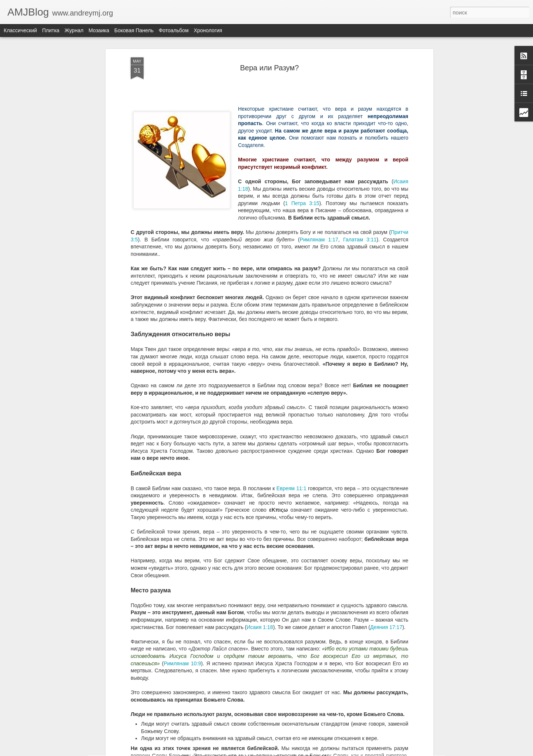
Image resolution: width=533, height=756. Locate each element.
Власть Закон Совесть (223, 664)
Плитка (51, 30)
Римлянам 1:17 (319, 63)
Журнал (74, 30)
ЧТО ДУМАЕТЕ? (215, 748)
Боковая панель (134, 30)
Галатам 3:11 (360, 63)
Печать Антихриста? (220, 580)
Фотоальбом (174, 30)
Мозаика (99, 30)
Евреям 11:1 (291, 311)
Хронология (208, 30)
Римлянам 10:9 (182, 486)
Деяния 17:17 (386, 450)
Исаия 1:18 (260, 450)
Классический (20, 30)
